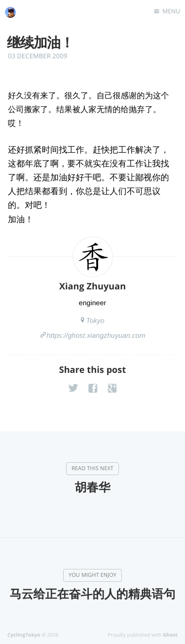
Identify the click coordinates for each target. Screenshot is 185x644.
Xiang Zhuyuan (92, 286)
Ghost (170, 635)
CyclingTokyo (24, 635)
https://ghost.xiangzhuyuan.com (96, 335)
